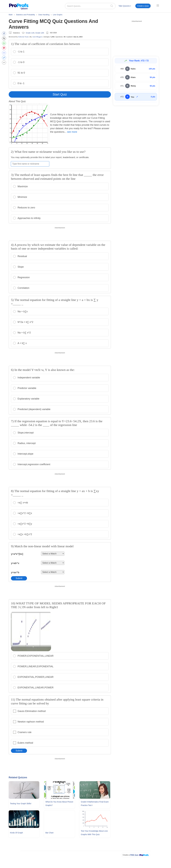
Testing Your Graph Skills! (21, 804)
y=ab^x (15, 563)
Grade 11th (30, 33)
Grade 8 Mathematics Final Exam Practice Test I (95, 804)
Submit (19, 578)
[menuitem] (125, 6)
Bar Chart (49, 833)
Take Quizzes (125, 6)
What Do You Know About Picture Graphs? (59, 804)
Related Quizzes (18, 777)
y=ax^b (15, 572)
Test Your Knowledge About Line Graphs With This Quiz (94, 833)
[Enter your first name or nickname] (30, 164)
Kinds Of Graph (16, 833)
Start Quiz (60, 94)
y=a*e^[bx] (17, 554)
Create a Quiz (143, 6)
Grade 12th (40, 33)
